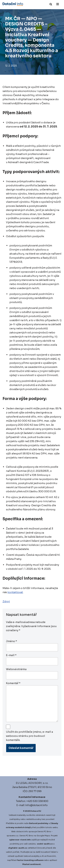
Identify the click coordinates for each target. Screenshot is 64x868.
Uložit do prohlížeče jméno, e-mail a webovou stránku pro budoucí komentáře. (29, 736)
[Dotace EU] (13, 4)
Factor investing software (30, 860)
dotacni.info (22, 831)
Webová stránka (16, 669)
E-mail (11, 655)
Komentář (13, 683)
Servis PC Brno (44, 831)
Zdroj (6, 601)
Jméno (12, 641)
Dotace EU (36, 811)
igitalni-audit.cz (18, 848)
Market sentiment (31, 864)
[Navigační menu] (58, 4)
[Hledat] (51, 4)
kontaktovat (15, 592)
